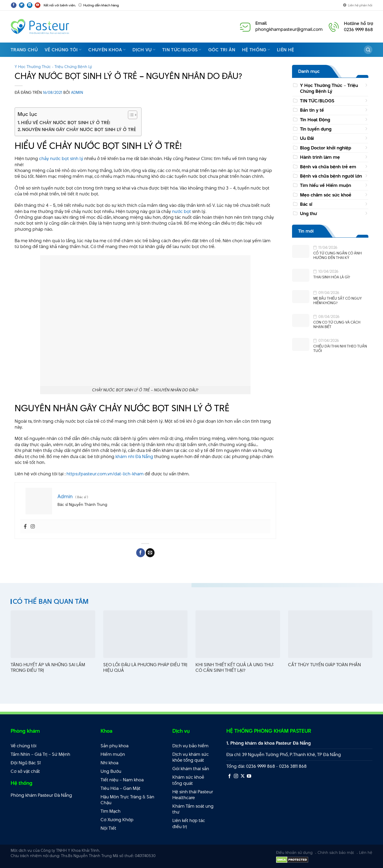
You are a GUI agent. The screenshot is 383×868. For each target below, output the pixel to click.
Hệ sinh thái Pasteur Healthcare (193, 795)
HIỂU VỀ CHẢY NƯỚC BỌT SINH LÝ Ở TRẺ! (66, 123)
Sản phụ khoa (115, 746)
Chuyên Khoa (107, 50)
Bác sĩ (306, 204)
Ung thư (309, 213)
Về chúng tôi (63, 50)
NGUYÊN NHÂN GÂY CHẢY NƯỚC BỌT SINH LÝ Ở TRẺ (79, 129)
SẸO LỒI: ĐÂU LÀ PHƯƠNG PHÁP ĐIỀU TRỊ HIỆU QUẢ (145, 668)
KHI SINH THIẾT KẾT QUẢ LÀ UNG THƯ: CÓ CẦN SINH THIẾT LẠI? (235, 668)
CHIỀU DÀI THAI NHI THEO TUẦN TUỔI (340, 348)
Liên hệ (285, 50)
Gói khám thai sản (191, 769)
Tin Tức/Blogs (182, 50)
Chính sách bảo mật (336, 852)
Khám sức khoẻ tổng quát (188, 780)
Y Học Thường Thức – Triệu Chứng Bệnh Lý (329, 88)
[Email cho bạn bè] (150, 553)
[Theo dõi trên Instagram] (236, 776)
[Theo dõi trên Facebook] (14, 5)
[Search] (368, 50)
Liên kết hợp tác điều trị (189, 823)
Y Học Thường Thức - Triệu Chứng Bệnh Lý (53, 67)
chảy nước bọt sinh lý (61, 158)
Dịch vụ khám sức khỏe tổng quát (191, 757)
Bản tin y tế (312, 110)
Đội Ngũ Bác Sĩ (26, 763)
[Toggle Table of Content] (130, 115)
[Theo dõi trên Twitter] (22, 5)
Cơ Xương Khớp (117, 820)
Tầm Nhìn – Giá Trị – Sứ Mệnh (40, 754)
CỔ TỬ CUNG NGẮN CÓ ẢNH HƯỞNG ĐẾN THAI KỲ (338, 255)
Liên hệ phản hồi (358, 5)
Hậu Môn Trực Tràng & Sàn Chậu (127, 800)
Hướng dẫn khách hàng (99, 5)
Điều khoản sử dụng (294, 852)
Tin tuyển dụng (316, 129)
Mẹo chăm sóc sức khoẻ (326, 195)
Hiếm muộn (113, 754)
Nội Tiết (108, 828)
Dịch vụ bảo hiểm (190, 746)
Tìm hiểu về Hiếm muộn (326, 185)
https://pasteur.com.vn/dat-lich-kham (106, 474)
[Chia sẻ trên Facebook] (141, 553)
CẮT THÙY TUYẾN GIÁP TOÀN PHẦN (324, 665)
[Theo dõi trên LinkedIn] (30, 5)
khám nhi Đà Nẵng (134, 456)
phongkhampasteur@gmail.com (289, 29)
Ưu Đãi (307, 138)
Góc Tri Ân (222, 50)
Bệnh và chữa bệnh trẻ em (328, 167)
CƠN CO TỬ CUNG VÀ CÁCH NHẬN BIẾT (337, 324)
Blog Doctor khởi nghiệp (326, 148)
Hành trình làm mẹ (320, 157)
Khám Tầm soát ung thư (193, 809)
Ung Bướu (111, 771)
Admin (77, 92)
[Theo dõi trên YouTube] (38, 5)
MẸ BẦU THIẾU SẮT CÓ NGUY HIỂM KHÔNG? (338, 301)
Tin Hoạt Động (315, 120)
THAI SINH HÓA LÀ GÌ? (332, 277)
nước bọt (181, 211)
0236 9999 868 (358, 30)
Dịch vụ (144, 50)
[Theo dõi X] (243, 776)
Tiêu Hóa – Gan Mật (120, 788)
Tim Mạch (111, 811)
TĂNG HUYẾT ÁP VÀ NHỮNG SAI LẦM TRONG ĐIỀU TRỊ (48, 668)
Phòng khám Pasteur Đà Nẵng (41, 795)
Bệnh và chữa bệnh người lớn (331, 176)
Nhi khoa (109, 763)
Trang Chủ (24, 50)
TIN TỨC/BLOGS (317, 101)
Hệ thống (256, 50)
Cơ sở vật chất (25, 771)
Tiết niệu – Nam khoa (122, 780)
